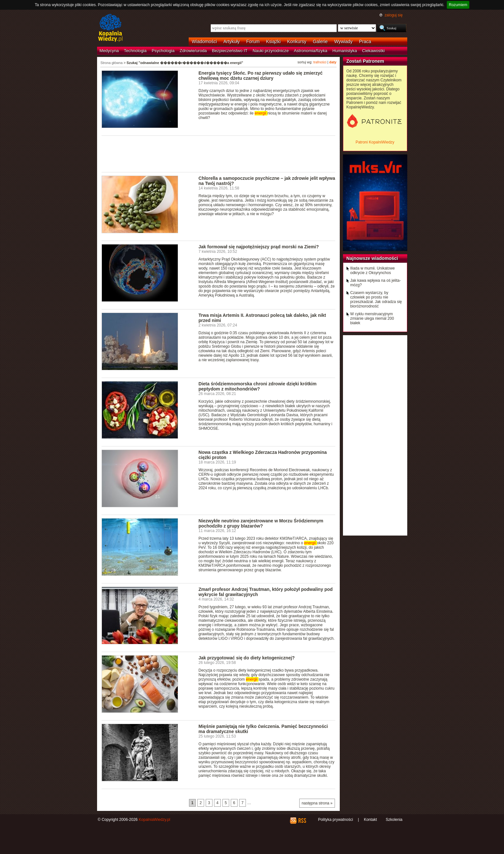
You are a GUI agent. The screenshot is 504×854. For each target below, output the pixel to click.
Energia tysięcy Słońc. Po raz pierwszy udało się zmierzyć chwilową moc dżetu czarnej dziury (261, 76)
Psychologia (163, 51)
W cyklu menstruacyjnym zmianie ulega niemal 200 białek (372, 318)
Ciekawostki (373, 51)
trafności (320, 62)
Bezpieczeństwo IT (230, 51)
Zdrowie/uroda (193, 51)
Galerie (320, 41)
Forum (253, 41)
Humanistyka (345, 51)
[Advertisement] (219, 153)
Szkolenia (394, 820)
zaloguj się (393, 15)
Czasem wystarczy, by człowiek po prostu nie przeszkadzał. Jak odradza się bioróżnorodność (376, 299)
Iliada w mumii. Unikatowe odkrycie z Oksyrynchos (373, 271)
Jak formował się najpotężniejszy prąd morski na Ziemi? (259, 247)
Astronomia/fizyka (310, 51)
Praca (365, 41)
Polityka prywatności (335, 820)
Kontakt (370, 820)
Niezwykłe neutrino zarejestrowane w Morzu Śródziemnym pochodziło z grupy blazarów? (261, 523)
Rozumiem (458, 5)
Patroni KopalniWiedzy (375, 142)
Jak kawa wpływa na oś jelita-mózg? (376, 283)
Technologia (135, 51)
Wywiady (343, 41)
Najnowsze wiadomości (372, 258)
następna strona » (317, 803)
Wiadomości (204, 41)
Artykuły (232, 41)
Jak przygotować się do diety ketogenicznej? (247, 658)
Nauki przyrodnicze (271, 51)
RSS (302, 821)
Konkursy (297, 41)
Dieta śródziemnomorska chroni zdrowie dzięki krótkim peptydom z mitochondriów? (258, 386)
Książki (274, 41)
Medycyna (109, 51)
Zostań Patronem (365, 61)
